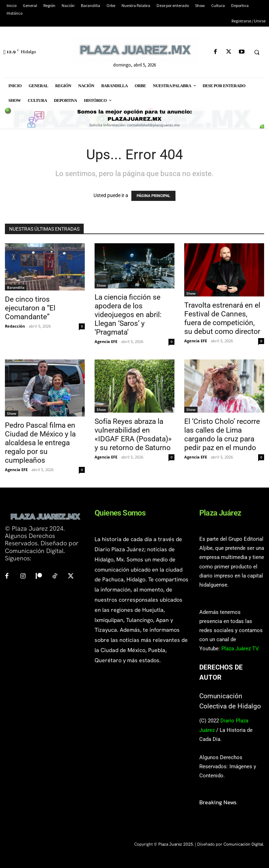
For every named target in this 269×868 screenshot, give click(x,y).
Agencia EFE (106, 341)
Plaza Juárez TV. (240, 649)
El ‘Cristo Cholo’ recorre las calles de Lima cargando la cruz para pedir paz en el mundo (222, 435)
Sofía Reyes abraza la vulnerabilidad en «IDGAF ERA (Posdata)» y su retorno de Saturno (133, 435)
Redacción (15, 326)
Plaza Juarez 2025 (176, 844)
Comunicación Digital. (244, 844)
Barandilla (16, 287)
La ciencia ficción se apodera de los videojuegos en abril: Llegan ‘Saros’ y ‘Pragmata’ (128, 315)
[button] (257, 52)
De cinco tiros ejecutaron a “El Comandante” (30, 308)
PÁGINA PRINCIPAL (153, 196)
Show (101, 285)
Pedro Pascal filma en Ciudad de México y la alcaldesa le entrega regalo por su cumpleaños (40, 443)
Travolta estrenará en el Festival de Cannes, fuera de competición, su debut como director (222, 318)
